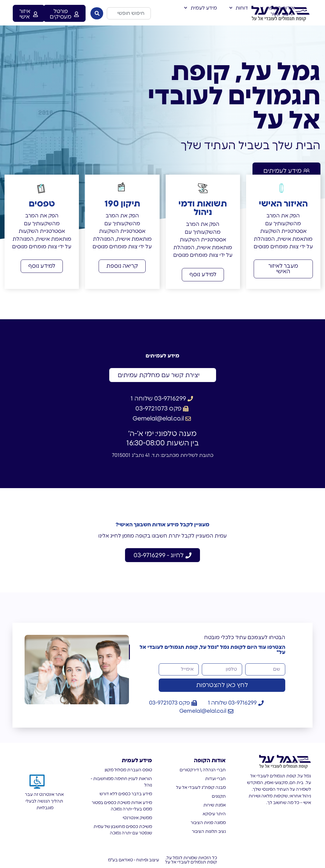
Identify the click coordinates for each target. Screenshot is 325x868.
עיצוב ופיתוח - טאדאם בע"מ (134, 860)
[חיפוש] (97, 13)
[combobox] (129, 13)
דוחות (239, 5)
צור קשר (279, 11)
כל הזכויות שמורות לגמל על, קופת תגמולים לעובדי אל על (191, 860)
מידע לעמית (200, 5)
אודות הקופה (277, 5)
